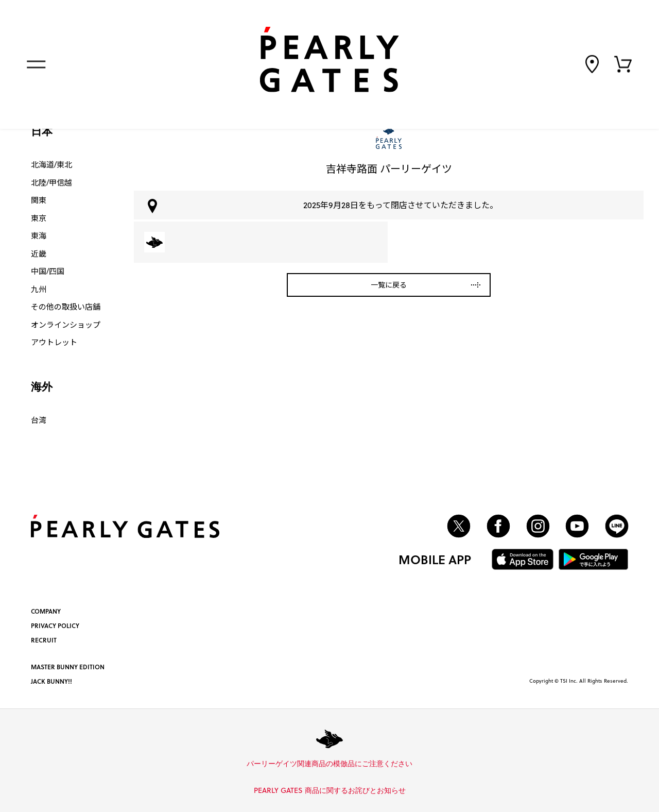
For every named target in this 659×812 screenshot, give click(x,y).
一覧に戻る (389, 285)
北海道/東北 (51, 164)
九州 (39, 289)
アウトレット (54, 342)
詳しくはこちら (416, 764)
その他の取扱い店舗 (66, 307)
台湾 (39, 420)
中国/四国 (48, 271)
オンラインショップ (66, 325)
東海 (39, 235)
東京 (39, 218)
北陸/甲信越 (51, 182)
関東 (39, 200)
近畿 (39, 253)
